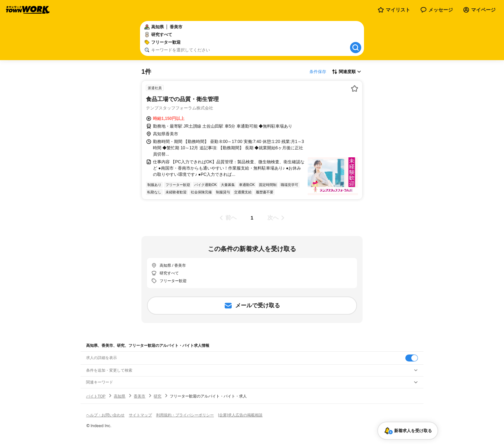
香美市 (139, 396)
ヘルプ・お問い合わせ (105, 415)
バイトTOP (96, 396)
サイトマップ (140, 415)
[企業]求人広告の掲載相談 (240, 415)
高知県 (120, 396)
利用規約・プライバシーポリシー (185, 415)
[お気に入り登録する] (355, 88)
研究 (157, 396)
